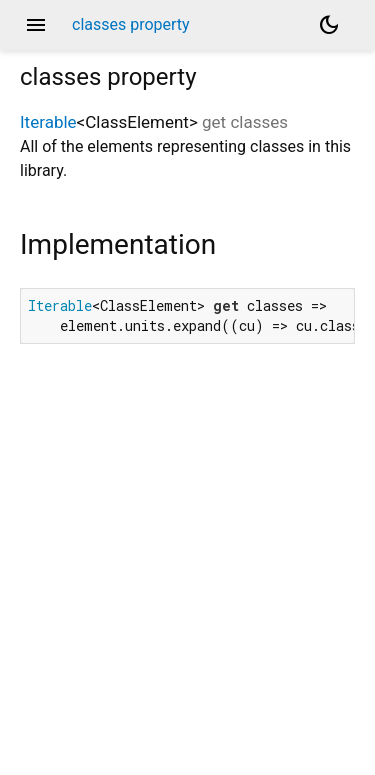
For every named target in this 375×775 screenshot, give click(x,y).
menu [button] (36, 25)
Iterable (48, 122)
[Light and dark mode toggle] (329, 25)
